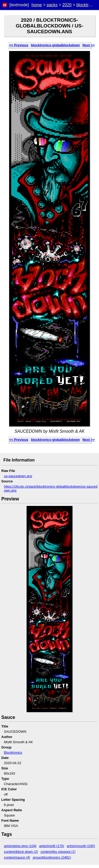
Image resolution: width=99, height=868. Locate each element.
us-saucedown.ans (18, 476)
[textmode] (19, 5)
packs (52, 5)
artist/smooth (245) (81, 846)
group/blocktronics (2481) (52, 857)
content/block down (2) (21, 852)
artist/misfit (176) (52, 846)
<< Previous (19, 45)
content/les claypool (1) (58, 852)
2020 (67, 5)
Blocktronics (13, 753)
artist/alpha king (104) (20, 846)
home (37, 5)
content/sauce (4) (17, 857)
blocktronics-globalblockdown (55, 45)
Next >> (89, 45)
